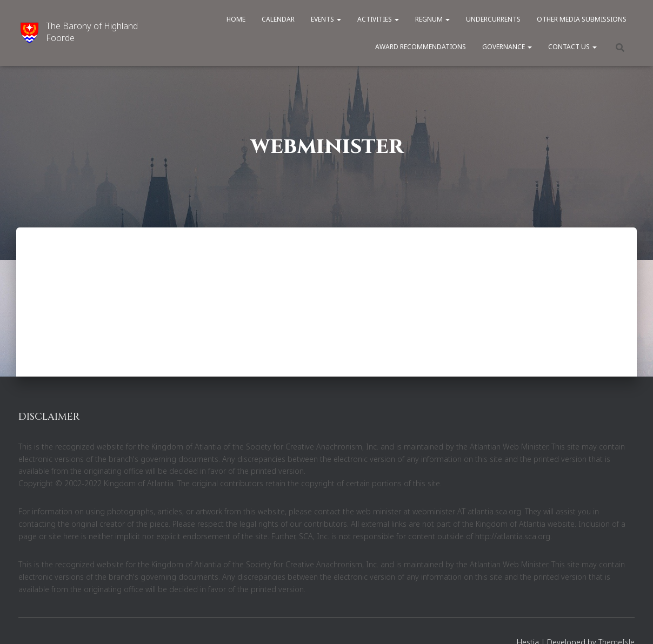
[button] (338, 19)
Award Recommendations (421, 47)
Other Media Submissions (582, 19)
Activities (378, 19)
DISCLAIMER (49, 417)
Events (326, 19)
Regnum (432, 19)
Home (236, 19)
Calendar (278, 19)
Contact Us (572, 47)
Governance (507, 47)
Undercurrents (493, 19)
